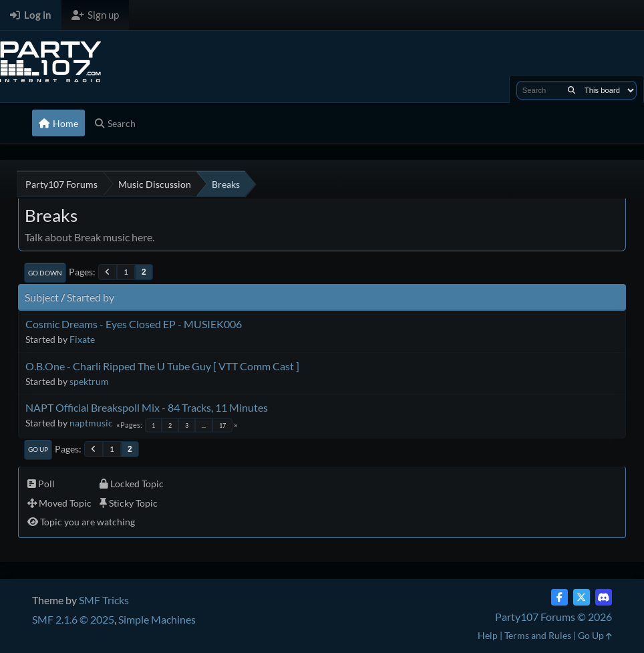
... (204, 425)
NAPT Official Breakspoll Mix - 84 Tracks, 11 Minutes (147, 407)
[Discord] (604, 597)
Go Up (38, 449)
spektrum (89, 381)
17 (222, 425)
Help (488, 635)
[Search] (572, 90)
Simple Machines (157, 619)
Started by (91, 297)
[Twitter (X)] (582, 597)
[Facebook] (559, 597)
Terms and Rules (538, 635)
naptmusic (91, 423)
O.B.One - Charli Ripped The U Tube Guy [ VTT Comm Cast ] (162, 366)
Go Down (45, 273)
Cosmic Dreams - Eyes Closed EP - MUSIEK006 (134, 324)
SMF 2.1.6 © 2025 (73, 619)
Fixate (82, 339)
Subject (42, 297)
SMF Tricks (104, 600)
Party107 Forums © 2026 (553, 617)
